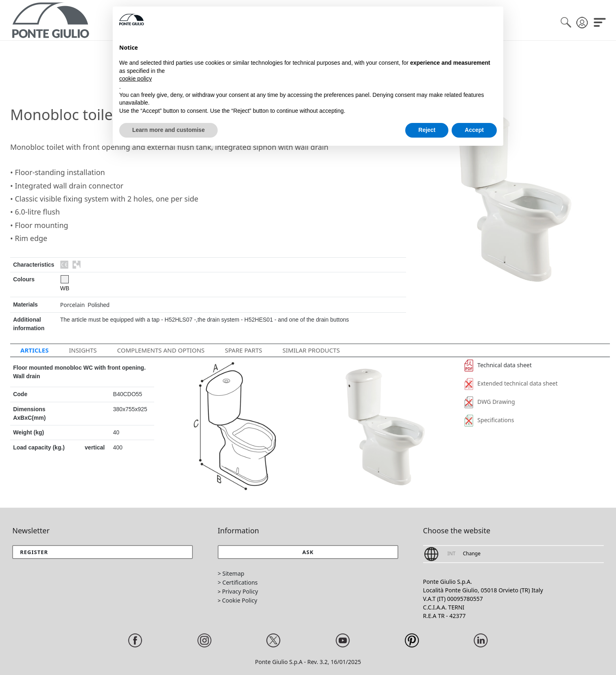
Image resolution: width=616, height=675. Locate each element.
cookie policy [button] (135, 79)
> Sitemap (231, 573)
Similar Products (311, 350)
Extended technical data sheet (511, 383)
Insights (83, 350)
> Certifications (238, 582)
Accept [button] (474, 130)
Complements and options (161, 350)
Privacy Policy (240, 591)
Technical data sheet (498, 365)
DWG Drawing (490, 402)
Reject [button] (427, 130)
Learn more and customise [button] (168, 130)
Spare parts (244, 350)
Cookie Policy (240, 600)
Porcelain (73, 305)
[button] (308, 552)
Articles (34, 350)
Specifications (489, 420)
